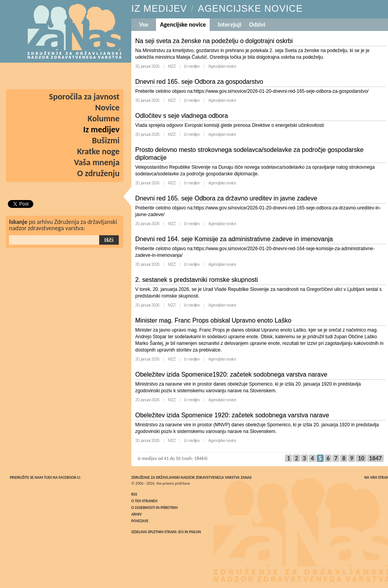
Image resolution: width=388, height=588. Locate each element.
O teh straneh (144, 501)
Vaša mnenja (97, 162)
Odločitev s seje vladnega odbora (182, 116)
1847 (375, 458)
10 (361, 458)
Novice (107, 107)
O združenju (98, 173)
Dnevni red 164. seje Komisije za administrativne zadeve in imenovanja (234, 239)
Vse (144, 24)
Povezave (140, 521)
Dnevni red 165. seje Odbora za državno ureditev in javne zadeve (226, 198)
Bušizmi (106, 140)
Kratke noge (98, 151)
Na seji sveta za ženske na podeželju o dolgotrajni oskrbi (214, 41)
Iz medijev (192, 66)
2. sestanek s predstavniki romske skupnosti (197, 280)
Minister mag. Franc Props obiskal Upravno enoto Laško (213, 320)
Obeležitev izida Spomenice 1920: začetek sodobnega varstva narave (232, 415)
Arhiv (137, 514)
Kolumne (104, 118)
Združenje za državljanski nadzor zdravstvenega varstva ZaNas (191, 477)
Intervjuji (229, 24)
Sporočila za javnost (84, 96)
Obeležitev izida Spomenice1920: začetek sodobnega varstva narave (231, 374)
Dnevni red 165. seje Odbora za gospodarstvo (199, 82)
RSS (134, 494)
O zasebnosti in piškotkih (154, 508)
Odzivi (257, 24)
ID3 (181, 532)
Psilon (195, 532)
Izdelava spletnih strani (154, 532)
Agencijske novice (222, 66)
